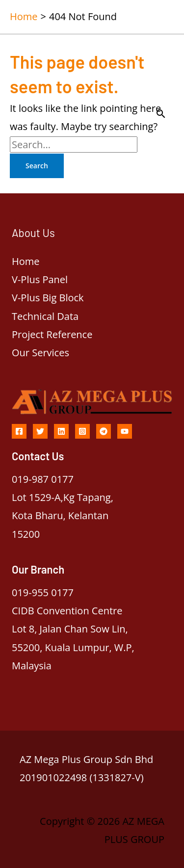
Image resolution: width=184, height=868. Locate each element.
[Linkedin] (61, 431)
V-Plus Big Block (48, 298)
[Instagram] (82, 431)
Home (26, 261)
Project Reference (52, 334)
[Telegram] (104, 431)
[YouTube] (125, 431)
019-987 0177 (43, 479)
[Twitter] (40, 431)
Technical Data (45, 316)
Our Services (40, 353)
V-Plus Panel (40, 279)
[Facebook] (19, 431)
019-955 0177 (43, 592)
